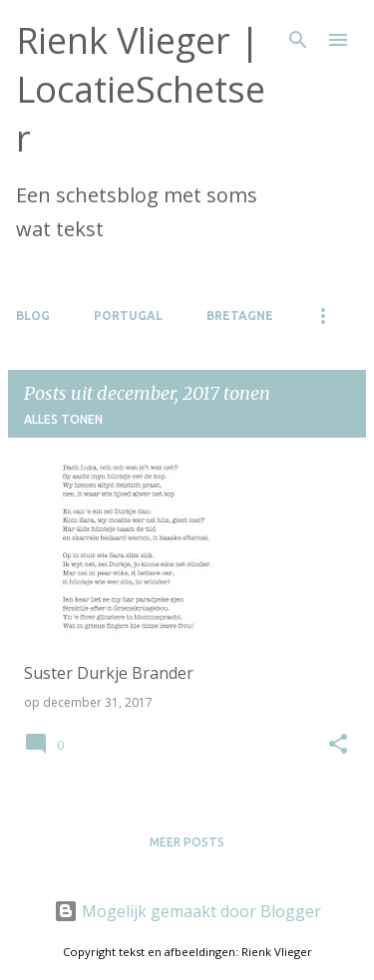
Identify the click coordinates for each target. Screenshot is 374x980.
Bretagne (240, 316)
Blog (33, 316)
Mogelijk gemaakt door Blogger (187, 911)
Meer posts (187, 842)
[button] (338, 745)
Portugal (128, 316)
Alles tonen (63, 419)
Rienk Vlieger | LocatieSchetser (141, 89)
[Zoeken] (298, 40)
